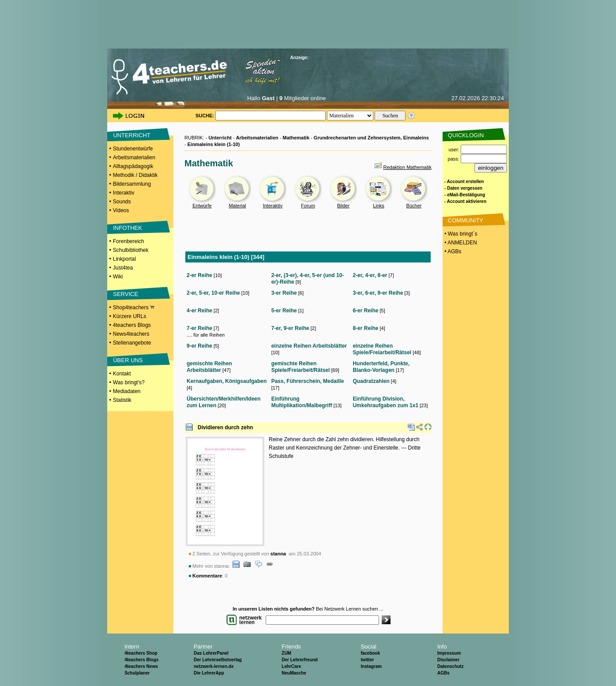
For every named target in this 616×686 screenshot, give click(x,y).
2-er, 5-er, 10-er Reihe (213, 293)
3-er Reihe (284, 293)
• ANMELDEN (460, 243)
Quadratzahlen (371, 381)
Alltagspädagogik (133, 166)
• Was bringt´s (460, 234)
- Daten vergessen (463, 188)
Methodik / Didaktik (135, 175)
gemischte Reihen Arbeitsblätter (209, 367)
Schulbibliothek (131, 250)
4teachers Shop (141, 653)
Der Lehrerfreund (300, 660)
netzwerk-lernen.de (214, 666)
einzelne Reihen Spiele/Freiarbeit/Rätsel (382, 349)
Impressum (449, 653)
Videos (121, 210)
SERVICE (126, 294)
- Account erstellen (464, 182)
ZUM (286, 653)
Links (379, 206)
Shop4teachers (134, 307)
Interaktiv (124, 193)
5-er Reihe (284, 311)
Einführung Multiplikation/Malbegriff (302, 402)
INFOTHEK (128, 228)
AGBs (443, 673)
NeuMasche (294, 673)
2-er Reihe (199, 275)
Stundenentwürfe (133, 149)
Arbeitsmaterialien (134, 157)
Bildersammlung (132, 184)
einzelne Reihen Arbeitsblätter (309, 346)
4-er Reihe (199, 311)
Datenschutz (450, 666)
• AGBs (452, 251)
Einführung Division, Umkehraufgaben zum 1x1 (385, 402)
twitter (367, 660)
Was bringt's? (129, 382)
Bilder (343, 206)
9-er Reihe (199, 346)
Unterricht (220, 138)
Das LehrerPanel (211, 653)
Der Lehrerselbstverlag (218, 660)
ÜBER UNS (128, 360)
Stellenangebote (132, 343)
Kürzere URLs (130, 316)
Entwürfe (202, 206)
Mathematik (296, 138)
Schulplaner (137, 673)
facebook (370, 653)
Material (237, 206)
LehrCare (291, 666)
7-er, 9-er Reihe (290, 328)
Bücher (414, 206)
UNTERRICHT (132, 135)
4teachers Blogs (132, 325)
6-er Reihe (365, 311)
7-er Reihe (199, 328)
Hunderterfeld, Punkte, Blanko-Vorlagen (381, 367)
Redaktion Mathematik (408, 167)
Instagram (371, 666)
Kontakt (122, 374)
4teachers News (141, 666)
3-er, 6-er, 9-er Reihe (378, 293)
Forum (308, 206)
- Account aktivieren (465, 201)
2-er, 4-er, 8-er (370, 275)
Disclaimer (449, 660)
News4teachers (131, 334)
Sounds (122, 202)
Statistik (122, 400)
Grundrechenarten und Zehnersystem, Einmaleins (371, 138)
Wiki (118, 277)
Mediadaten (127, 391)
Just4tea (123, 268)
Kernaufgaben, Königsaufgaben (227, 381)
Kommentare (207, 576)
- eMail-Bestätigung (465, 195)
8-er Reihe (365, 328)
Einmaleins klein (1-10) (214, 144)
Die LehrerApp (209, 673)
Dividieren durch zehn (225, 427)
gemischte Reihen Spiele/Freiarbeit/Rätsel (301, 367)
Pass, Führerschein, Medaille (308, 381)
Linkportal (124, 259)
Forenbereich (129, 241)
